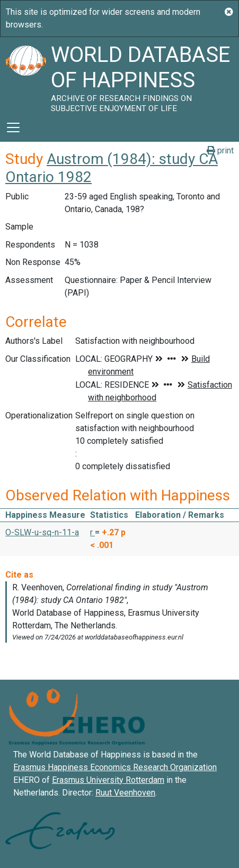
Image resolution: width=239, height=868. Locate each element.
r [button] (92, 532)
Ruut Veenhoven (125, 793)
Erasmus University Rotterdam (108, 780)
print (220, 150)
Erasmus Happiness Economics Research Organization (115, 767)
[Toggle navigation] (13, 127)
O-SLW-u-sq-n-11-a (42, 532)
